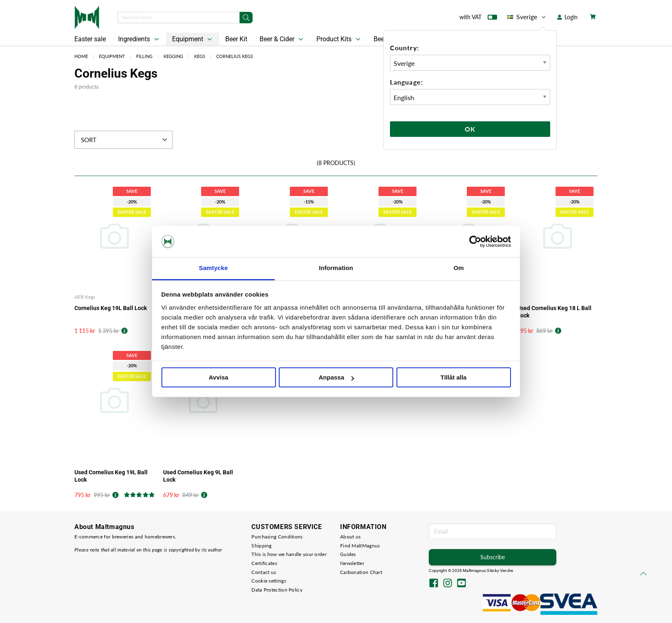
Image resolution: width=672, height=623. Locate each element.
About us (350, 537)
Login (567, 17)
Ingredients (139, 39)
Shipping (261, 546)
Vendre (506, 571)
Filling (144, 56)
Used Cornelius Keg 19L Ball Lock (111, 476)
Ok (470, 129)
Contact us (264, 572)
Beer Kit (236, 39)
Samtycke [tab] (214, 268)
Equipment (193, 39)
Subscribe (493, 557)
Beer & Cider (282, 39)
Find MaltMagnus (360, 546)
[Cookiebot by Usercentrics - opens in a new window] (475, 241)
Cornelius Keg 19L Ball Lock (111, 308)
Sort (125, 140)
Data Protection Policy (277, 590)
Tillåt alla (454, 378)
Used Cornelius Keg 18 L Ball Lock (554, 312)
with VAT (478, 19)
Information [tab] (336, 268)
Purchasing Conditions (277, 537)
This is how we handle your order (289, 554)
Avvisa (219, 378)
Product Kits (339, 39)
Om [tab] (458, 268)
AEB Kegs (85, 297)
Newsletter (352, 563)
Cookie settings (269, 581)
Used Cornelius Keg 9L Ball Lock (198, 476)
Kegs (200, 56)
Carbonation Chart (361, 572)
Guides (348, 554)
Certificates (264, 563)
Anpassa (336, 378)
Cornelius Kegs (235, 56)
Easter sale (90, 39)
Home (81, 56)
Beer (380, 39)
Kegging (173, 56)
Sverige (527, 17)
